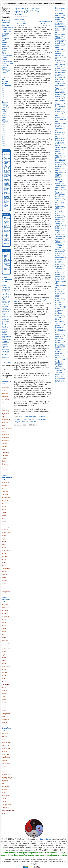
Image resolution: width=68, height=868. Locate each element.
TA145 (26, 183)
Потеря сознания (5, 327)
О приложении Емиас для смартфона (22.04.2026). (60, 140)
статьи (4, 801)
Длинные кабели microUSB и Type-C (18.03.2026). (60, 321)
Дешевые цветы (5, 324)
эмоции (4, 723)
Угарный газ (6, 303)
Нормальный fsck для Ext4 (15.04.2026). (61, 161)
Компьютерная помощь (6, 340)
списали (5, 446)
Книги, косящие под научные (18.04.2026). (60, 154)
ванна (21, 417)
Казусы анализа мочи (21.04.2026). (61, 148)
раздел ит (5, 530)
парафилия (6, 434)
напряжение (6, 497)
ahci (3, 734)
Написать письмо (55, 3)
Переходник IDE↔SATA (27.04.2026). (60, 80)
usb (9, 483)
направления (6, 420)
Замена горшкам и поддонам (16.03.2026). (60, 353)
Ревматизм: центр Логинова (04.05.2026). (60, 48)
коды (7, 608)
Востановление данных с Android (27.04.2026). (61, 73)
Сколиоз (4, 286)
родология (5, 796)
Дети (8, 293)
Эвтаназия (5, 358)
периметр (19, 419)
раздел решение (21, 422)
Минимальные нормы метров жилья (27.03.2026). (61, 261)
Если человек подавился (6, 311)
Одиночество (6, 298)
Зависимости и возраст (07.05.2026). (61, 42)
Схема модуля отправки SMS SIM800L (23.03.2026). (61, 304)
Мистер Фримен (4, 334)
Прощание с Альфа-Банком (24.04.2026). (60, 109)
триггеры (5, 455)
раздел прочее (42, 419)
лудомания (5, 414)
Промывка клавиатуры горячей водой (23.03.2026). (60, 295)
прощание (5, 440)
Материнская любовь (6, 344)
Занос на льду (5, 347)
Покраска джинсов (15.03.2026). (60, 367)
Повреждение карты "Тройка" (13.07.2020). (44, 23)
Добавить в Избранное (24, 3)
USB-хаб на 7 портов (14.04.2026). (61, 166)
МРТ (3, 356)
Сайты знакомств (5, 307)
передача (5, 781)
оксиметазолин (7, 769)
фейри (4, 461)
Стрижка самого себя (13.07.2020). (21, 23)
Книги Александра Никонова (6, 353)
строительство (7, 804)
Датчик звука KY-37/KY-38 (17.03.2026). (60, 346)
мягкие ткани (6, 763)
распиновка (6, 787)
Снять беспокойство (6, 315)
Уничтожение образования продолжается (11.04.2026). (61, 189)
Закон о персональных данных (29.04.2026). (61, 65)
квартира (5, 494)
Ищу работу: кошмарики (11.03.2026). (60, 197)
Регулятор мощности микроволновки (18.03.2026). (61, 331)
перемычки (6, 437)
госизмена (5, 405)
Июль (21, 14)
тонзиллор (5, 452)
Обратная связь (41, 3)
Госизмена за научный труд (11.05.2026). (61, 29)
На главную (10, 3)
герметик (41, 417)
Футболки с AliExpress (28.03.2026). (60, 253)
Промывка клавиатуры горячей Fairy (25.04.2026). (61, 94)
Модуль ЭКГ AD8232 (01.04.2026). (60, 233)
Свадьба (4, 338)
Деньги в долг (6, 301)
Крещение (5, 313)
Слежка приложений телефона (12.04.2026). (60, 181)
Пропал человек (4, 330)
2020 (16, 14)
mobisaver (5, 396)
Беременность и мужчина (6, 295)
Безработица (6, 318)
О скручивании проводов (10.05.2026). (60, 35)
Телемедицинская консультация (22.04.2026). (61, 132)
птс (3, 784)
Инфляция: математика (6, 320)
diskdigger (5, 393)
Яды (8, 289)
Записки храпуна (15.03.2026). (60, 372)
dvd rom (4, 736)
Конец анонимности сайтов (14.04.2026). (61, 173)
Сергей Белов (45, 839)
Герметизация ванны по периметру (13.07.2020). (27, 10)
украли (4, 458)
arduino (4, 483)
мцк (3, 417)
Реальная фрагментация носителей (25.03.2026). (61, 277)
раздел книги (6, 533)
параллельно (6, 775)
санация (5, 443)
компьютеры (6, 411)
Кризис (4, 300)
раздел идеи (6, 527)
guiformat (5, 605)
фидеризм (5, 464)
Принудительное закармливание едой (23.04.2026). (61, 123)
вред (3, 608)
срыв (4, 449)
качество (5, 491)
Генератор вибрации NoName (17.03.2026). (60, 339)
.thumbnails (5, 387)
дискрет (4, 408)
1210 (3, 390)
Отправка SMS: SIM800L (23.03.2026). (60, 313)
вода (3, 489)
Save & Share (19, 19)
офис (4, 772)
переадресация (7, 778)
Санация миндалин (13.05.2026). (60, 23)
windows (5, 486)
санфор (4, 798)
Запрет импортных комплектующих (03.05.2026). (61, 57)
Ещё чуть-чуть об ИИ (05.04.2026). (60, 219)
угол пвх (33, 422)
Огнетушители (6, 336)
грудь (8, 754)
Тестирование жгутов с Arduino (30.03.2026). (60, 247)
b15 (7, 734)
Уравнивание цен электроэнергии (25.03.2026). (61, 285)
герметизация (31, 417)
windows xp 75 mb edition (6, 751)
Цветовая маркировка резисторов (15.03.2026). (60, 379)
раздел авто (6, 500)
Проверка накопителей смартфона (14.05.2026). (60, 16)
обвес (4, 766)
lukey (4, 739)
